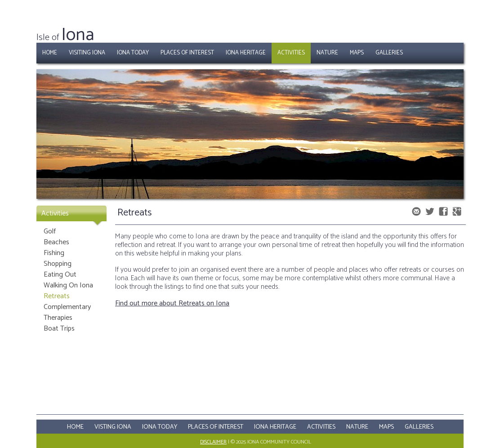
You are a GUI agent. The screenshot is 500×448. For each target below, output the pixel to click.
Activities (291, 53)
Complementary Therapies (67, 312)
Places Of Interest (216, 427)
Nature (327, 53)
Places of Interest (187, 53)
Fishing (54, 253)
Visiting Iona (87, 53)
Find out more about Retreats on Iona (172, 303)
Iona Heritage (246, 53)
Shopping (58, 264)
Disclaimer (213, 442)
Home (50, 53)
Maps (357, 53)
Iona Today (133, 53)
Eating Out (60, 275)
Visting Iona (113, 427)
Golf (50, 231)
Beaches (56, 242)
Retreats (57, 296)
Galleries (389, 53)
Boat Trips (59, 329)
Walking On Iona (68, 285)
